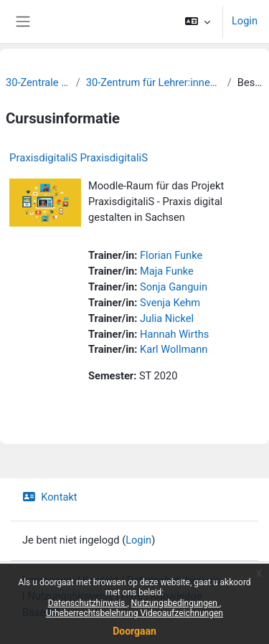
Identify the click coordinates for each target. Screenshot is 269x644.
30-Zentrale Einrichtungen (38, 82)
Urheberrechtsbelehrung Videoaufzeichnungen (134, 613)
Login (245, 21)
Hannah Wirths (174, 334)
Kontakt (50, 497)
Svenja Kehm (170, 303)
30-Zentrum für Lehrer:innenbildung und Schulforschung (154, 82)
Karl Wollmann (174, 349)
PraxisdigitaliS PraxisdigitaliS (79, 158)
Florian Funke (171, 255)
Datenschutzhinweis (88, 603)
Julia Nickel (167, 318)
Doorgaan (134, 631)
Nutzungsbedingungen (175, 603)
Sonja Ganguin (174, 287)
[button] (198, 22)
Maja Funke (167, 271)
